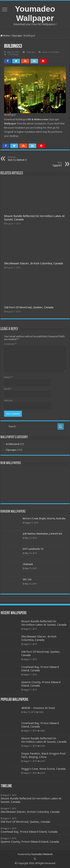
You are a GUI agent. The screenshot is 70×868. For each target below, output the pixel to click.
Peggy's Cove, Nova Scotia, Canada (43, 769)
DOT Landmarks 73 (33, 549)
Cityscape (17, 36)
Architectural (13, 444)
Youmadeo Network (42, 854)
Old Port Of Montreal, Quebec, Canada (29, 307)
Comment (10, 344)
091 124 (27, 580)
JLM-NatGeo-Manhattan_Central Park (42, 534)
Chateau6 (28, 564)
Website (8, 400)
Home (5, 36)
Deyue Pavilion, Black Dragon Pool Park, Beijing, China (43, 755)
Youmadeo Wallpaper (35, 13)
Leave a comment (51, 52)
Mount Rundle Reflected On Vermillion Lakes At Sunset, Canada (44, 623)
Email (8, 389)
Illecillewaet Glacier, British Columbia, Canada (34, 263)
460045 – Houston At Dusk (38, 708)
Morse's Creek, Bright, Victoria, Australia (44, 518)
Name (8, 377)
